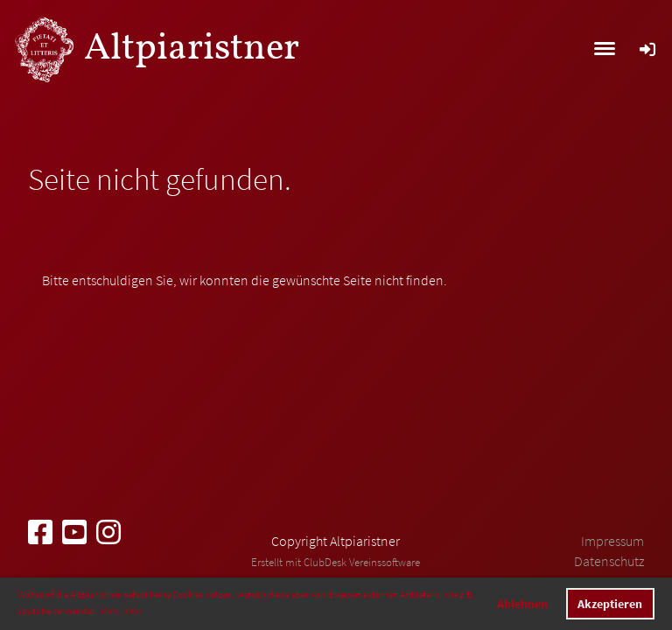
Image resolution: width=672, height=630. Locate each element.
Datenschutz (609, 561)
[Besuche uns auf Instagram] (108, 533)
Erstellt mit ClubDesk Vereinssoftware (336, 562)
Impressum (612, 541)
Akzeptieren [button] (610, 604)
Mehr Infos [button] (122, 611)
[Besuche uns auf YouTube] (74, 533)
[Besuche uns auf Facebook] (40, 533)
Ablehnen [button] (522, 604)
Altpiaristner (192, 49)
